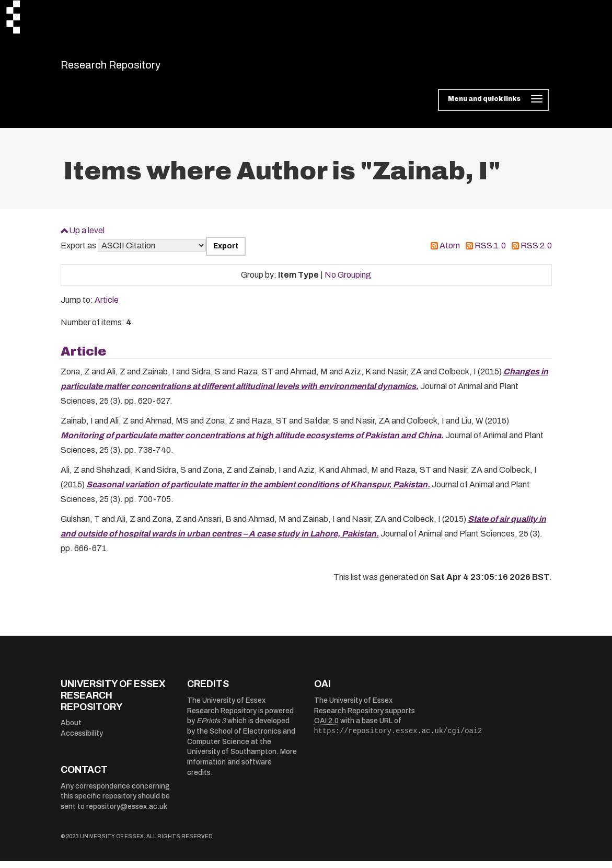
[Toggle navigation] (493, 107)
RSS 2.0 (536, 252)
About (71, 730)
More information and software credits (242, 769)
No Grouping (348, 281)
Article (107, 307)
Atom (450, 252)
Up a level (87, 237)
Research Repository (134, 68)
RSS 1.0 (490, 252)
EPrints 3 (211, 728)
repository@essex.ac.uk (127, 813)
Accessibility (82, 740)
